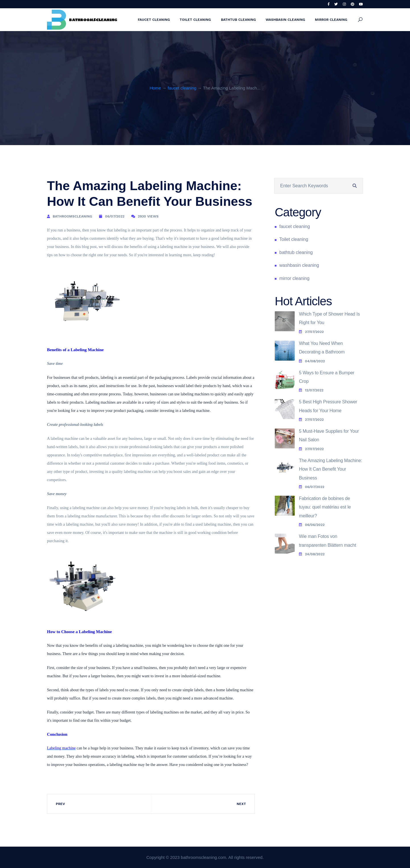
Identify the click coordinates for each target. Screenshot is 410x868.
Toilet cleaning (195, 20)
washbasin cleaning (285, 20)
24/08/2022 (312, 554)
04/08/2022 (312, 361)
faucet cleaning (154, 20)
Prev (60, 804)
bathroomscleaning (72, 216)
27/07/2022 (311, 332)
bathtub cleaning (238, 20)
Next (241, 804)
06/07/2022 (115, 216)
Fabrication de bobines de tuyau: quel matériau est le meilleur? (325, 507)
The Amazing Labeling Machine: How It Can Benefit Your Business (331, 469)
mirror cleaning (331, 20)
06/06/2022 (312, 525)
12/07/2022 (311, 390)
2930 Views (148, 216)
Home (155, 88)
